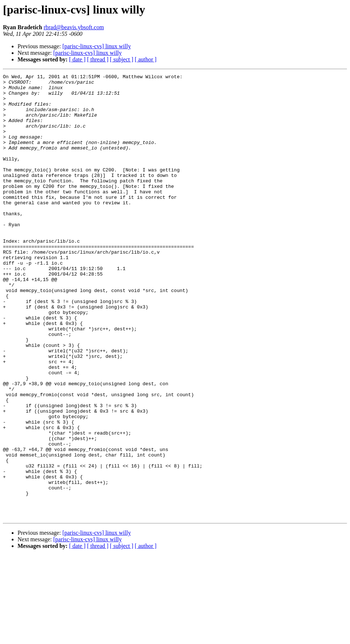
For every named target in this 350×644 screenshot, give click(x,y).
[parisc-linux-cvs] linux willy (97, 46)
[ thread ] (98, 59)
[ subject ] (122, 59)
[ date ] (77, 59)
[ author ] (146, 59)
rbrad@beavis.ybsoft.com (74, 27)
